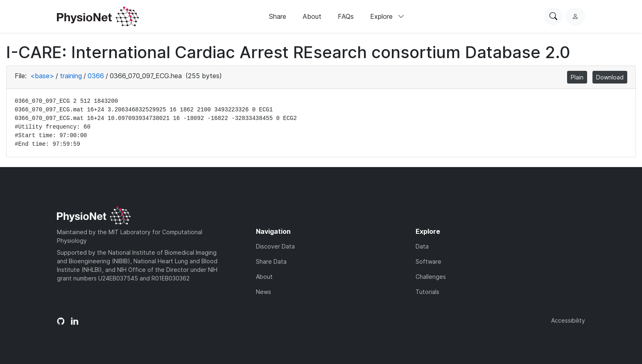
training (71, 76)
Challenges (431, 277)
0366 (96, 76)
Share (278, 16)
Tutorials (427, 292)
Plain (577, 77)
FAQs (346, 16)
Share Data (271, 261)
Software (428, 261)
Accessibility (568, 320)
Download (610, 77)
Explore (387, 16)
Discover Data (275, 246)
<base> (42, 76)
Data (422, 246)
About (312, 16)
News (263, 292)
